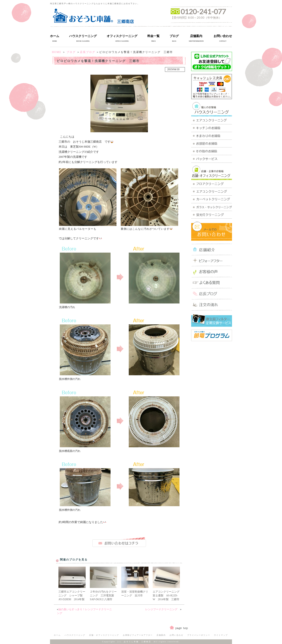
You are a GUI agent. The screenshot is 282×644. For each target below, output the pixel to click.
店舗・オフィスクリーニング (104, 635)
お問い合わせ (223, 36)
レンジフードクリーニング (163, 609)
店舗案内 (196, 36)
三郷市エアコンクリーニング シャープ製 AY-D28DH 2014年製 (72, 595)
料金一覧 (153, 36)
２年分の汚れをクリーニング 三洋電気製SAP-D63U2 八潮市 (103, 595)
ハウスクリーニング (83, 36)
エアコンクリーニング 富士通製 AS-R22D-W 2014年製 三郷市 (167, 595)
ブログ (174, 36)
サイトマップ (221, 635)
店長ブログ (88, 52)
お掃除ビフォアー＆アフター (138, 635)
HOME (57, 52)
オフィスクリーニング (122, 36)
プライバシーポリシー (199, 635)
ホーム (55, 36)
